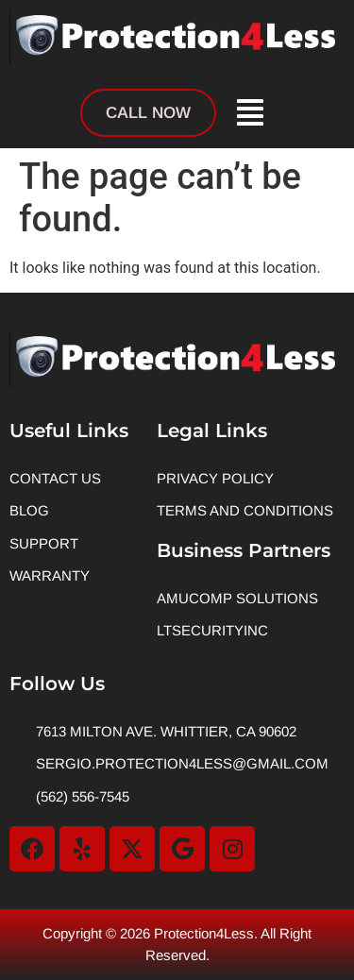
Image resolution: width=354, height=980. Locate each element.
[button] (249, 112)
